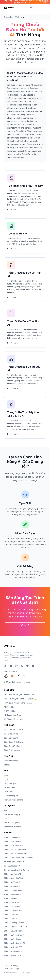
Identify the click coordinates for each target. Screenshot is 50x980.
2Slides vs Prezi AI (12, 902)
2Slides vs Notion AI (13, 955)
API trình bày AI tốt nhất (14, 862)
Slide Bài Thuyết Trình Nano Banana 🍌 (20, 699)
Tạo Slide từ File (11, 734)
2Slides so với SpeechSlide (16, 854)
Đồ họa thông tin (11, 796)
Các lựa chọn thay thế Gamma (17, 870)
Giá (5, 819)
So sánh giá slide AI (12, 866)
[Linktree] (27, 666)
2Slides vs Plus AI (12, 919)
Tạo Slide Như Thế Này (14, 730)
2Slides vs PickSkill (12, 842)
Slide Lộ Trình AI (11, 738)
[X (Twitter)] (5, 666)
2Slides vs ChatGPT (13, 894)
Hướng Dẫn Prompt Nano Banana (18, 703)
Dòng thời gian (10, 784)
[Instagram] (16, 666)
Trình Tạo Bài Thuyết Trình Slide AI (19, 695)
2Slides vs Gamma (12, 837)
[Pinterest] (22, 666)
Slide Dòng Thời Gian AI (14, 742)
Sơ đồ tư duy (9, 788)
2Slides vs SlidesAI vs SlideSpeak (19, 858)
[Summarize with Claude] (12, 676)
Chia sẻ (7, 765)
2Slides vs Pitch (11, 915)
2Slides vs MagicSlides (14, 923)
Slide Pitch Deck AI (12, 750)
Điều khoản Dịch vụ (12, 823)
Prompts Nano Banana (13, 800)
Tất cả (7, 775)
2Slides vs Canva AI (12, 874)
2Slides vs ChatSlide (13, 951)
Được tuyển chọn (11, 761)
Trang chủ (8, 17)
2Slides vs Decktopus (13, 911)
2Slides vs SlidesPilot (13, 878)
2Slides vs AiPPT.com (13, 931)
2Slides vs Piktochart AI (14, 943)
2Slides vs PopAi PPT (13, 947)
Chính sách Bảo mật (12, 827)
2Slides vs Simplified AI (14, 935)
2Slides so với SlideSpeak (15, 850)
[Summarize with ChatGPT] (6, 676)
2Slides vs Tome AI (12, 882)
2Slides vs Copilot (12, 886)
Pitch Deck (9, 792)
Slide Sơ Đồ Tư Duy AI (13, 746)
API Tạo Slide (10, 707)
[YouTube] (11, 666)
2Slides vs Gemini (12, 898)
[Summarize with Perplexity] (24, 676)
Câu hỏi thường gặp (12, 815)
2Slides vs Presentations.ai (16, 927)
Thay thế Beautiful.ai (13, 890)
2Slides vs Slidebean (13, 939)
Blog (6, 811)
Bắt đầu (25, 625)
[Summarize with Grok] (18, 676)
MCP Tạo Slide (10, 711)
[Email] (33, 666)
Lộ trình (7, 780)
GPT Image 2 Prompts (14, 719)
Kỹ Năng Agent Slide (13, 715)
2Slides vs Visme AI (13, 906)
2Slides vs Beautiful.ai (14, 846)
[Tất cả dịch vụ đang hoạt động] (25, 682)
